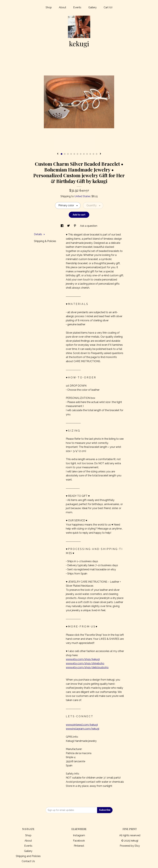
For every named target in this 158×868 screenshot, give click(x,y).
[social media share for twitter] (69, 226)
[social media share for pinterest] (75, 226)
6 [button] (77, 154)
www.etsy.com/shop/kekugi (83, 659)
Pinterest (79, 846)
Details (39, 234)
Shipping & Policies (45, 241)
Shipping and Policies (28, 856)
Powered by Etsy (130, 846)
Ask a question (89, 226)
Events (77, 7)
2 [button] (65, 154)
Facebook (79, 841)
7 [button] (81, 154)
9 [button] (87, 154)
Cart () (108, 7)
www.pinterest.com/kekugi (82, 725)
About (62, 7)
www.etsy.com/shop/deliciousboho (87, 667)
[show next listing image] (100, 154)
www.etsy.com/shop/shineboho (85, 663)
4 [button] (71, 154)
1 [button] (62, 154)
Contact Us (28, 861)
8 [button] (84, 154)
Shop (49, 7)
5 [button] (74, 154)
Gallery (92, 7)
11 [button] (93, 154)
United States (82, 196)
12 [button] (97, 154)
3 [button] (68, 154)
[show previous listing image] (58, 154)
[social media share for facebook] (62, 226)
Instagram (79, 835)
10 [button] (90, 154)
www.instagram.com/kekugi (83, 729)
